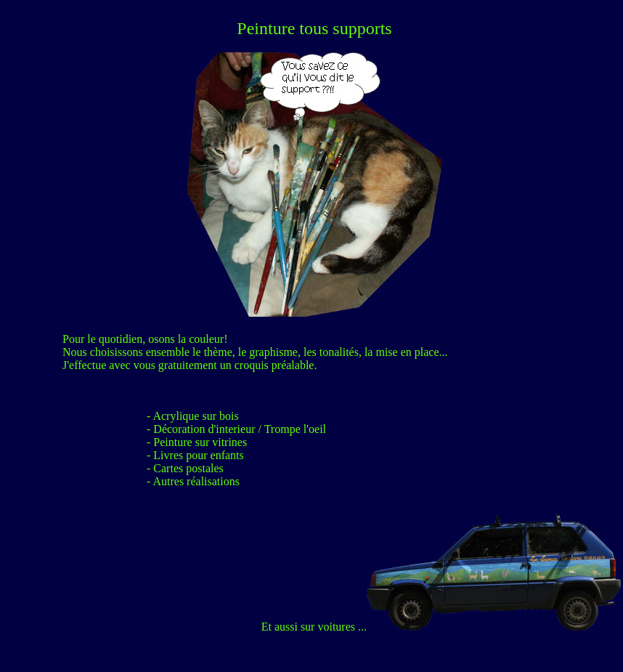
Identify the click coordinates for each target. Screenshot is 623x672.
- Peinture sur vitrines (197, 442)
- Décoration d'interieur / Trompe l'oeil (236, 429)
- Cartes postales (185, 468)
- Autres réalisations (193, 481)
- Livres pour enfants (195, 455)
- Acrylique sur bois (193, 416)
